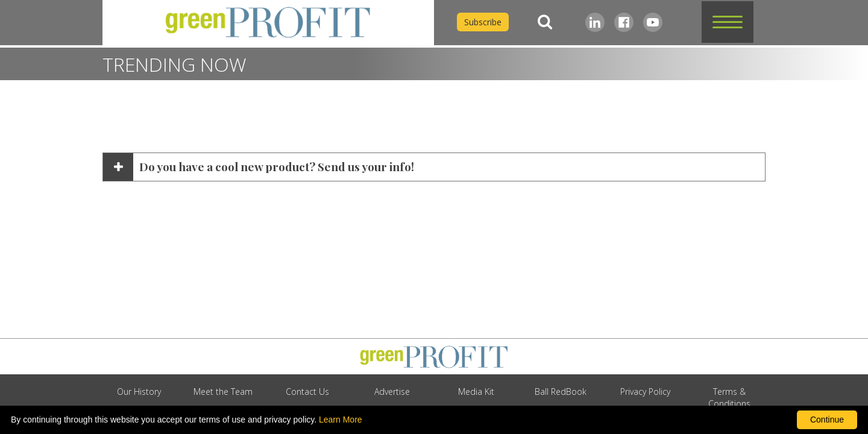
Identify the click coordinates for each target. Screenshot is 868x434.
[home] (268, 23)
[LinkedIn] (595, 22)
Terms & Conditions (729, 398)
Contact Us (307, 392)
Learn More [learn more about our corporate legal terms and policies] (341, 420)
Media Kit (476, 392)
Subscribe (483, 22)
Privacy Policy (645, 392)
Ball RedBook (561, 392)
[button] (728, 22)
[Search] (545, 22)
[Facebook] (624, 22)
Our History (139, 392)
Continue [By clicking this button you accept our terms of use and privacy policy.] (827, 420)
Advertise (392, 392)
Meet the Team (223, 392)
